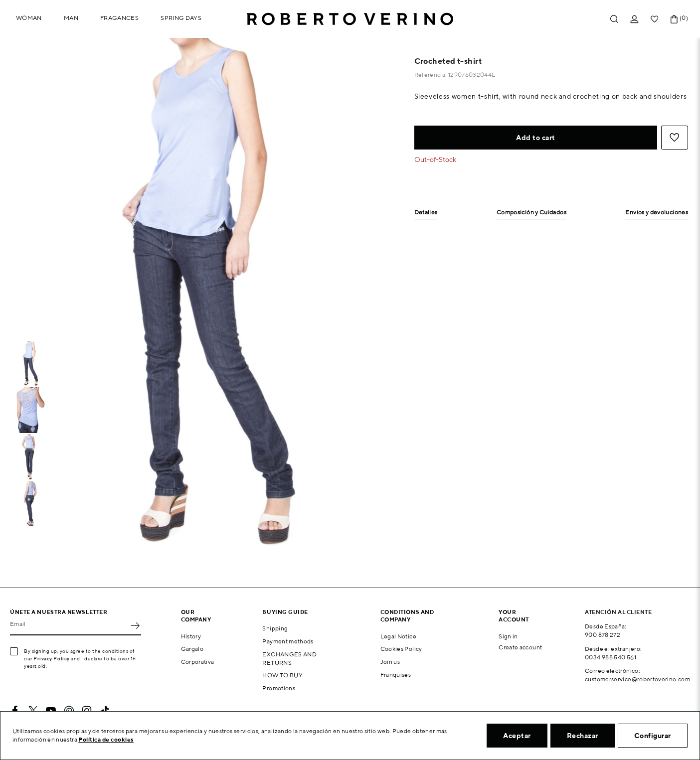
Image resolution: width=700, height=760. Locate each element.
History (191, 636)
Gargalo (192, 649)
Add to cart (536, 138)
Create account (520, 647)
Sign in (508, 636)
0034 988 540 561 (611, 657)
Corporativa (198, 662)
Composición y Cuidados (531, 213)
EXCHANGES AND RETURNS (289, 658)
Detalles (426, 213)
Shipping (275, 628)
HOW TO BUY (282, 675)
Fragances (119, 18)
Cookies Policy (401, 649)
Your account (514, 615)
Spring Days (181, 18)
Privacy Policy (52, 658)
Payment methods (288, 641)
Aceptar (517, 736)
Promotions (279, 688)
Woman (29, 18)
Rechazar (583, 736)
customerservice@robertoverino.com (637, 679)
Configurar (653, 736)
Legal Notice (398, 636)
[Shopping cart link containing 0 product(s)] (674, 19)
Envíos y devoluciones (657, 213)
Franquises (396, 675)
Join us (390, 662)
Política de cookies (106, 739)
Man (71, 18)
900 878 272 (603, 635)
